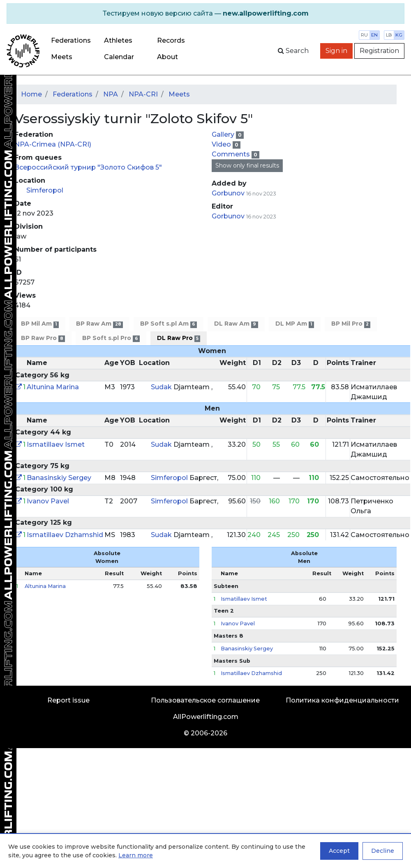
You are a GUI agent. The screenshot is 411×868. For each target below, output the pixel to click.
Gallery (224, 134)
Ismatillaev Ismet (56, 444)
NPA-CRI (143, 94)
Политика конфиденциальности (342, 700)
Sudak (162, 387)
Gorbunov (229, 193)
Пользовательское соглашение (205, 700)
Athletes (118, 40)
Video (222, 144)
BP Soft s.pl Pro (111, 338)
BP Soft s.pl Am (169, 324)
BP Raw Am (99, 324)
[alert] (205, 14)
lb (389, 35)
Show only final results (247, 165)
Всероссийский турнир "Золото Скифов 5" (88, 167)
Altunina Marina (53, 387)
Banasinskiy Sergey (59, 478)
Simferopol (45, 190)
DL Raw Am (236, 324)
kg (399, 35)
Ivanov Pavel (48, 501)
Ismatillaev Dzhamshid (65, 535)
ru (364, 35)
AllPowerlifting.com (206, 717)
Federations (71, 40)
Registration (379, 51)
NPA (111, 94)
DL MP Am (295, 324)
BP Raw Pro (43, 338)
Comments (232, 154)
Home (31, 94)
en (374, 35)
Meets (62, 57)
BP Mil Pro (351, 324)
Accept (339, 851)
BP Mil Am (40, 324)
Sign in (336, 51)
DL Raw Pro (179, 338)
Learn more (136, 855)
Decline (383, 851)
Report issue (68, 700)
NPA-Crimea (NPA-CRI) (53, 144)
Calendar (119, 57)
